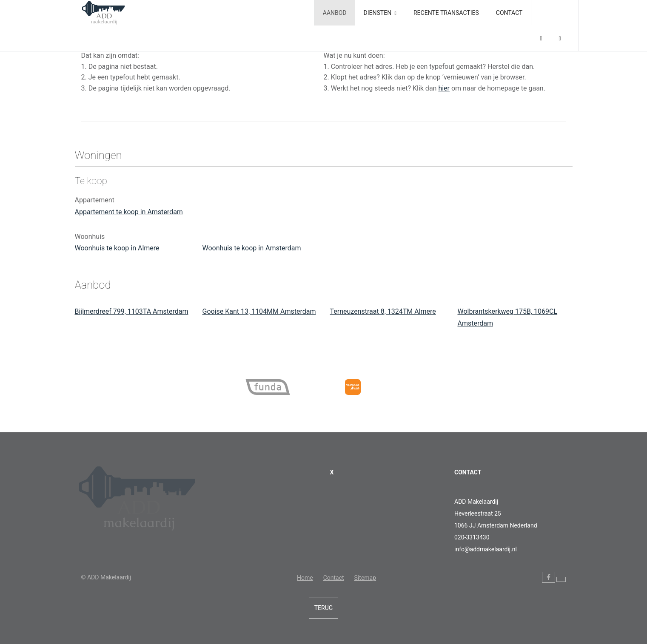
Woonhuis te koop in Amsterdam (252, 248)
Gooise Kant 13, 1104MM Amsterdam (259, 311)
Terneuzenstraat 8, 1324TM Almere (383, 311)
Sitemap (365, 578)
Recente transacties (446, 13)
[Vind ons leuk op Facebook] (549, 577)
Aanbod (335, 13)
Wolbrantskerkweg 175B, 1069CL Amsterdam (508, 317)
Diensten (380, 13)
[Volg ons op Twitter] (561, 579)
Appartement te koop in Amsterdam (129, 212)
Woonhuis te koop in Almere (117, 248)
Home (305, 578)
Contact (509, 13)
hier (444, 88)
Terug (324, 608)
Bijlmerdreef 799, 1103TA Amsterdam (132, 311)
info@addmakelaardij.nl (486, 549)
